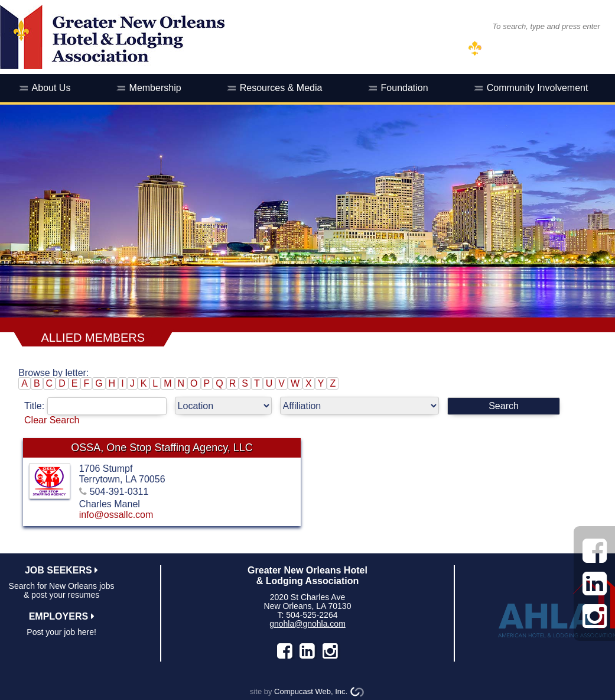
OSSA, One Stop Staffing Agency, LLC (162, 448)
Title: (100, 406)
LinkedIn (307, 651)
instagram (330, 651)
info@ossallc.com (116, 515)
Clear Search (52, 420)
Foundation (405, 88)
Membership (155, 88)
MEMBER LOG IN (523, 49)
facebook (285, 651)
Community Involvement (538, 88)
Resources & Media (281, 88)
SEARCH (460, 26)
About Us (51, 88)
